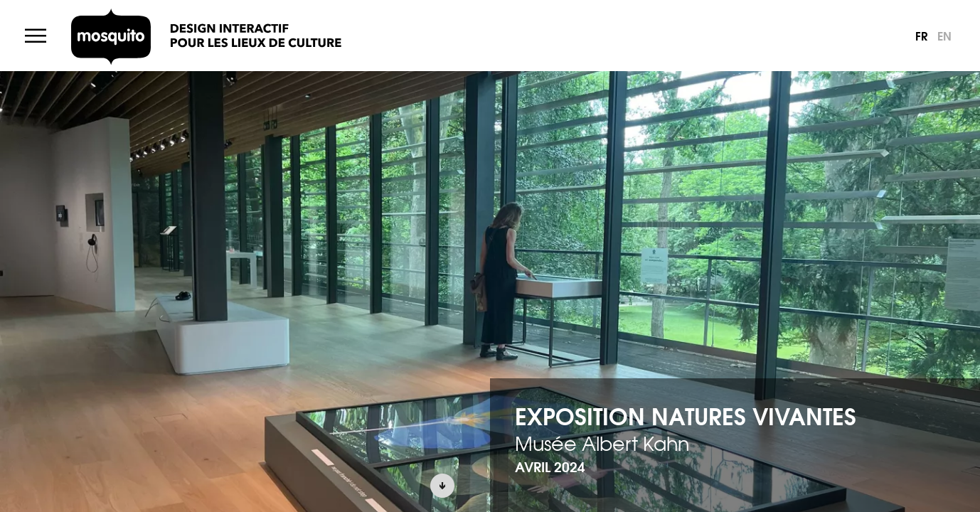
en (944, 35)
